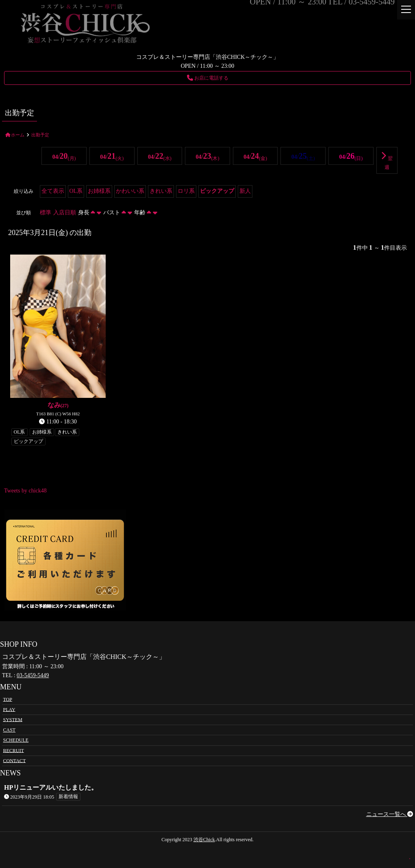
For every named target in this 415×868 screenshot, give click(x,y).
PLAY (9, 709)
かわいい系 (130, 191)
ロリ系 (186, 191)
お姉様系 (99, 191)
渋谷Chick (204, 840)
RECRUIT (14, 750)
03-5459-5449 (33, 675)
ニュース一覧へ (390, 814)
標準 (46, 213)
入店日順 (65, 213)
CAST (10, 730)
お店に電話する (208, 78)
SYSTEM (13, 719)
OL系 (76, 191)
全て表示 (53, 191)
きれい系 (161, 191)
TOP (8, 699)
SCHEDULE (16, 740)
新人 (245, 191)
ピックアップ (217, 191)
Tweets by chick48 (25, 491)
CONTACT (15, 760)
